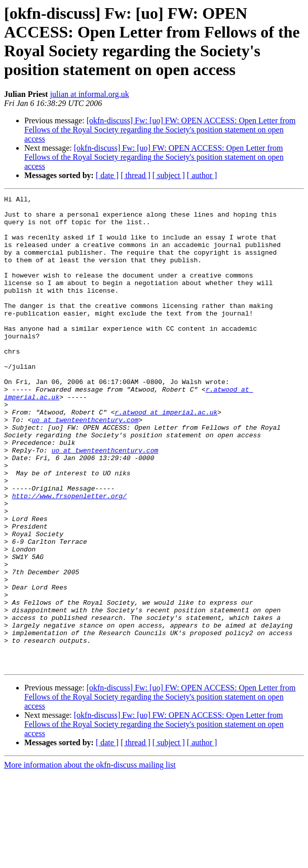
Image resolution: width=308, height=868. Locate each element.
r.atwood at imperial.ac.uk (166, 456)
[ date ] (107, 175)
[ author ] (202, 175)
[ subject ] (169, 175)
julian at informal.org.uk (90, 94)
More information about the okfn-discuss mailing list (90, 859)
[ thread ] (136, 175)
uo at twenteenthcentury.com (85, 465)
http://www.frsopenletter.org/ (69, 557)
